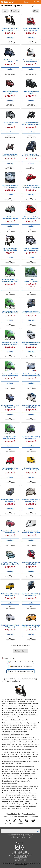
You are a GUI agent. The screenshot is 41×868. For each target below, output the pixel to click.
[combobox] (18, 831)
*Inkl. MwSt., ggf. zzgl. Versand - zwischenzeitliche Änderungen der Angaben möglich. (21, 864)
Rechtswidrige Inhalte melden (21, 646)
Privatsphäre (20, 860)
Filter (36, 11)
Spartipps (20, 859)
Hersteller (15, 11)
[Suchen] (38, 831)
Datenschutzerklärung (20, 854)
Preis (5, 11)
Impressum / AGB (21, 852)
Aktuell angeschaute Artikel (21, 855)
